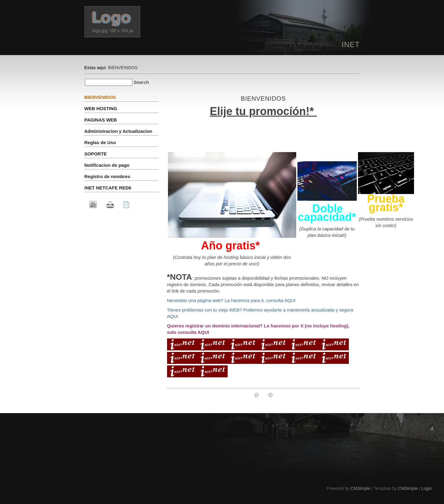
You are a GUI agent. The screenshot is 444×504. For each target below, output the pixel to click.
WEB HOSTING (102, 108)
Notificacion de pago (107, 165)
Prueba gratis (386, 199)
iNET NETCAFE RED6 (108, 188)
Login (427, 488)
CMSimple (361, 488)
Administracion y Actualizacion (118, 131)
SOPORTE (96, 154)
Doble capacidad (325, 213)
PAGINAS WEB (101, 120)
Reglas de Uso (100, 142)
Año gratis (228, 246)
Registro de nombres (107, 176)
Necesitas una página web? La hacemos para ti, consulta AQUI (231, 300)
